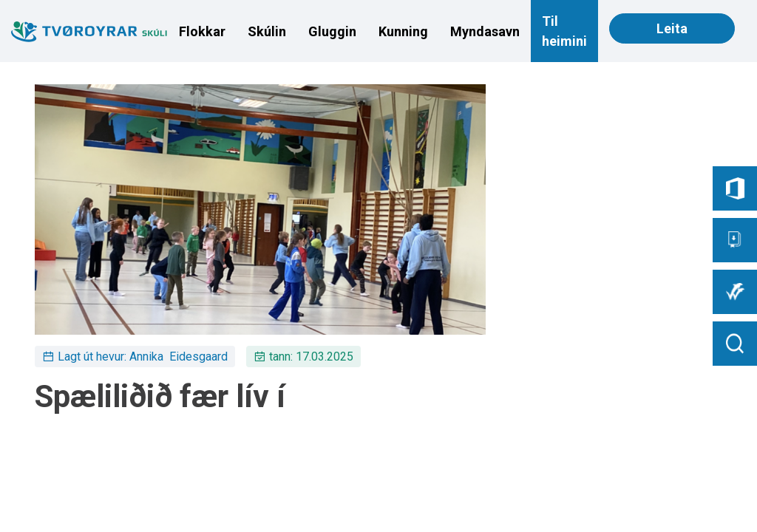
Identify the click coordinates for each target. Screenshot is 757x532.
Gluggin (332, 31)
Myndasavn (485, 31)
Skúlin (267, 31)
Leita (672, 28)
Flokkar (202, 31)
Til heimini (564, 31)
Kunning (403, 31)
